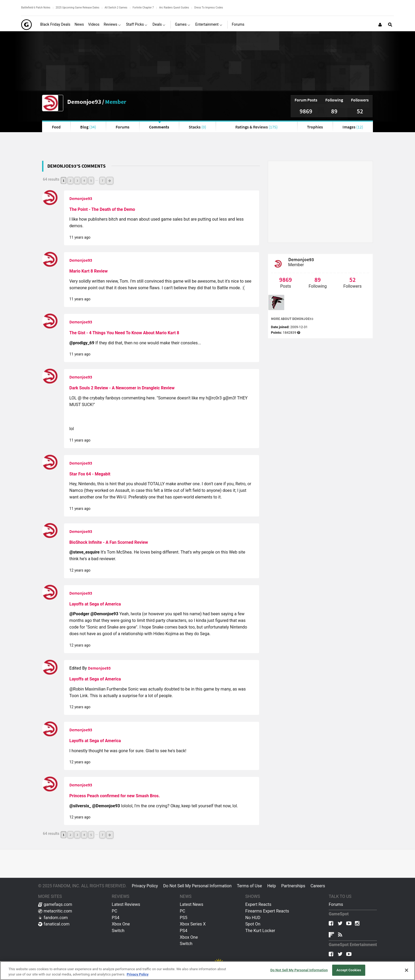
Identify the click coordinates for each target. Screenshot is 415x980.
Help (272, 886)
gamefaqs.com (55, 904)
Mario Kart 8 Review (89, 271)
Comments (159, 127)
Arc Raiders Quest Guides (174, 8)
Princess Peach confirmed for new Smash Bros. (115, 796)
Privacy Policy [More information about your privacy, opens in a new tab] (138, 974)
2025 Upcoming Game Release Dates (77, 8)
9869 (306, 111)
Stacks (197, 127)
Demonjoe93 (84, 102)
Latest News (191, 904)
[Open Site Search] (390, 25)
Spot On (253, 924)
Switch (118, 931)
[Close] (407, 970)
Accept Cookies (349, 970)
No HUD (253, 918)
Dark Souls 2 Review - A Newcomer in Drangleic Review (122, 388)
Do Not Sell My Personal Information (197, 886)
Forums (123, 127)
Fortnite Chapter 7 (143, 8)
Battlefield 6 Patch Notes (36, 8)
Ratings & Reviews (256, 127)
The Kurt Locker (260, 931)
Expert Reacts (258, 904)
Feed (56, 127)
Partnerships (293, 886)
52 (360, 111)
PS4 (116, 918)
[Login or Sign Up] (380, 25)
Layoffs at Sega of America (95, 604)
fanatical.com (54, 924)
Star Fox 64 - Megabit (90, 474)
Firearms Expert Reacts (267, 911)
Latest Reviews (126, 904)
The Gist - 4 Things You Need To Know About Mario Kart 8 (124, 333)
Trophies (315, 127)
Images (353, 127)
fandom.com (53, 918)
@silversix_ (81, 806)
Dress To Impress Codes (209, 8)
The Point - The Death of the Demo (102, 209)
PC (114, 911)
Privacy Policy (145, 886)
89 (334, 111)
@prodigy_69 (82, 343)
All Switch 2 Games (116, 8)
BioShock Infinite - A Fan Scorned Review (109, 542)
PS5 (184, 918)
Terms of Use (249, 886)
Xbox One (121, 924)
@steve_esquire (85, 552)
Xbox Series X (193, 924)
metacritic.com (55, 911)
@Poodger (80, 614)
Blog (88, 127)
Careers (318, 886)
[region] (207, 971)
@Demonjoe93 (105, 614)
